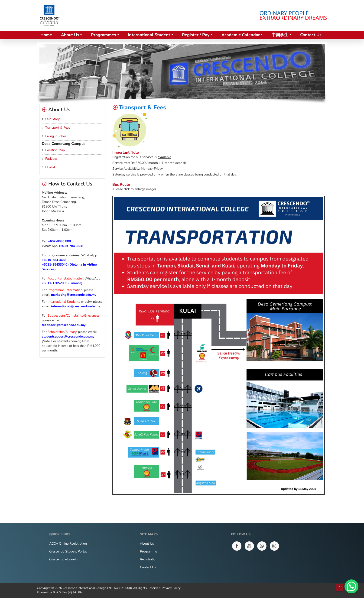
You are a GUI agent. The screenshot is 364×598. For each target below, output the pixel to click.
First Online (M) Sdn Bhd (68, 592)
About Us (70, 35)
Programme (148, 551)
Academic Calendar (241, 35)
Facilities (51, 159)
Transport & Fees (58, 128)
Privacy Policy (171, 588)
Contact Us (311, 35)
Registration (149, 559)
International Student (149, 35)
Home (46, 35)
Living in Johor (56, 136)
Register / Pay (196, 35)
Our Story (52, 119)
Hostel (50, 167)
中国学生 (280, 35)
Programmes (104, 35)
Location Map (55, 150)
